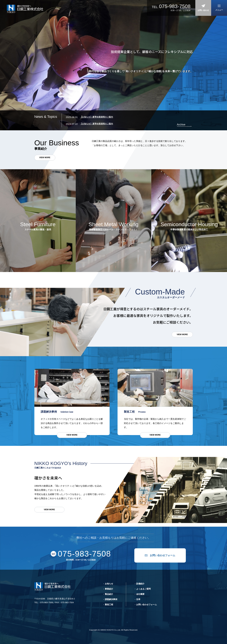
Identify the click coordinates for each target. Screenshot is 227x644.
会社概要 (140, 594)
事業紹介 (109, 589)
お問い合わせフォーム (163, 555)
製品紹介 (109, 594)
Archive (181, 125)
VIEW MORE (45, 158)
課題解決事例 (111, 599)
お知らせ (109, 584)
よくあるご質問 (143, 589)
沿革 (138, 599)
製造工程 (109, 605)
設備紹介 (140, 584)
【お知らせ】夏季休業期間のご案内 (96, 117)
